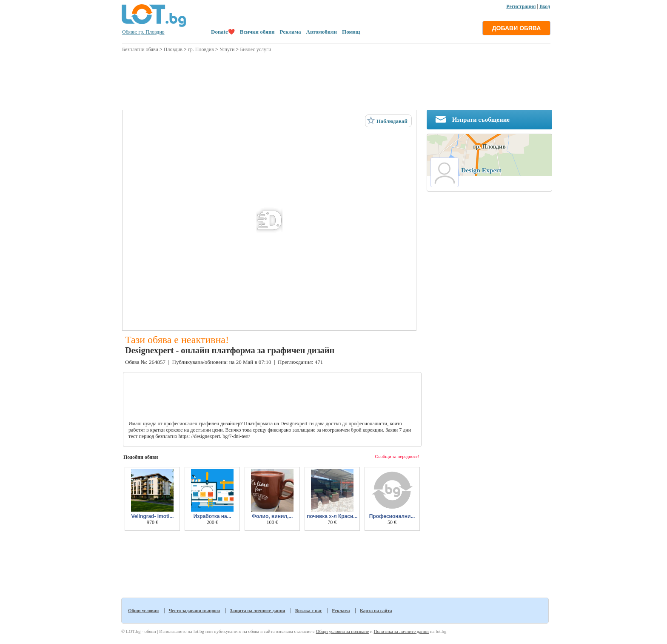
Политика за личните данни (401, 631)
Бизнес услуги (255, 49)
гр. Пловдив (201, 49)
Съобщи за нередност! (397, 456)
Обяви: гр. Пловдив (143, 32)
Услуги (227, 49)
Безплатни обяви (140, 49)
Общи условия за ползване (342, 631)
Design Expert (481, 170)
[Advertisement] (336, 82)
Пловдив (173, 49)
